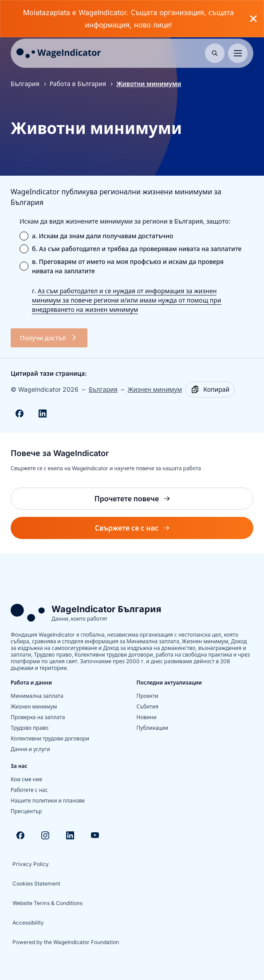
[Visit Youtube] (95, 835)
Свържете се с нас (152, 530)
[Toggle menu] (238, 53)
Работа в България (78, 84)
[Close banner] (253, 19)
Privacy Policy (31, 864)
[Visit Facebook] (20, 835)
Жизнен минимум (155, 389)
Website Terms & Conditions (47, 903)
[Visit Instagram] (45, 835)
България (25, 84)
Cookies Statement (36, 884)
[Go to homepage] (59, 53)
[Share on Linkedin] (43, 413)
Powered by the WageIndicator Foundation (66, 942)
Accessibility (28, 923)
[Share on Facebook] (20, 413)
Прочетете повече (154, 501)
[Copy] (210, 390)
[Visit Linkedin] (70, 835)
